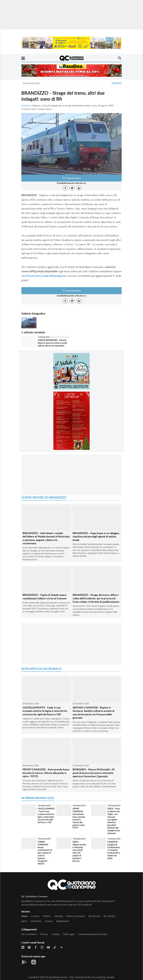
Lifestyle (58, 916)
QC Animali (94, 916)
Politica (47, 916)
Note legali (69, 934)
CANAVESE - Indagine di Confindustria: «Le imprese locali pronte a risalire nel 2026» (114, 850)
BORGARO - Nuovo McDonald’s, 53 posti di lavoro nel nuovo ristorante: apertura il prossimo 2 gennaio (94, 773)
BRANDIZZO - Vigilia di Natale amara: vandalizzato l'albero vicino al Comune (45, 596)
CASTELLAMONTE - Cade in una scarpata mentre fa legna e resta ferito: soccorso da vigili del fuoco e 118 (45, 711)
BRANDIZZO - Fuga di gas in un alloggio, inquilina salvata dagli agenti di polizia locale (96, 536)
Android (88, 904)
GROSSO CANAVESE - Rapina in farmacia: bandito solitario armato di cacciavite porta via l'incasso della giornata (94, 713)
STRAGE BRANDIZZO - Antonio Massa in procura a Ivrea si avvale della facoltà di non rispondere (52, 343)
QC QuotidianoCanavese (56, 977)
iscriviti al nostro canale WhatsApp (42, 276)
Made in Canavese (76, 916)
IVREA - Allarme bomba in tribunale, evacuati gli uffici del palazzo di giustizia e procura (79, 851)
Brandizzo (26, 105)
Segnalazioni (63, 921)
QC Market (109, 916)
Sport (24, 921)
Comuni (49, 921)
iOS (79, 904)
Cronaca (117, 83)
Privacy (44, 934)
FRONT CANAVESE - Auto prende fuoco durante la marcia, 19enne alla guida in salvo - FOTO (46, 773)
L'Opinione (36, 921)
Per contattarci (29, 934)
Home (24, 916)
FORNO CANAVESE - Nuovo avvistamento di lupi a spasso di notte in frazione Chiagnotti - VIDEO (45, 853)
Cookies (56, 934)
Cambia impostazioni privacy (93, 934)
